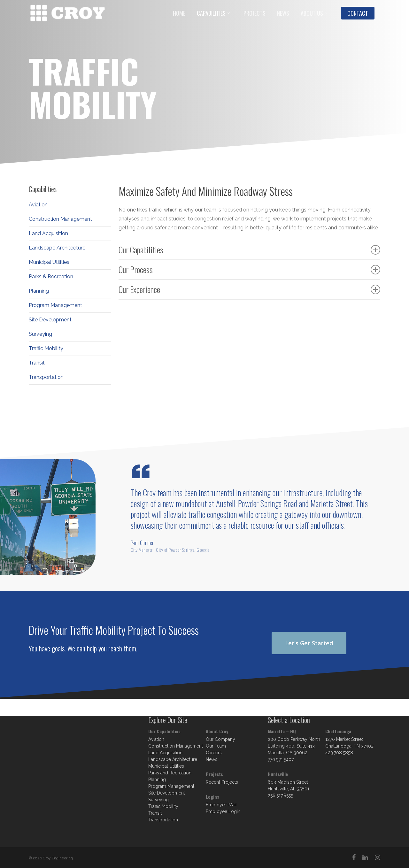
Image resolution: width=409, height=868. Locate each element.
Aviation (38, 205)
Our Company (220, 739)
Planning (39, 291)
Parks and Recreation (170, 773)
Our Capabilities (249, 250)
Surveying (40, 334)
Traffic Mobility (46, 348)
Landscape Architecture (57, 248)
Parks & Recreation (51, 277)
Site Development (50, 320)
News (212, 759)
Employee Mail (221, 805)
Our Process (249, 269)
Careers (214, 753)
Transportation (46, 377)
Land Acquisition (48, 233)
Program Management (55, 305)
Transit (37, 363)
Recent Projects (222, 782)
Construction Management (60, 219)
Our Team (216, 746)
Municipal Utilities (49, 262)
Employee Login (223, 811)
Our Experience (249, 289)
